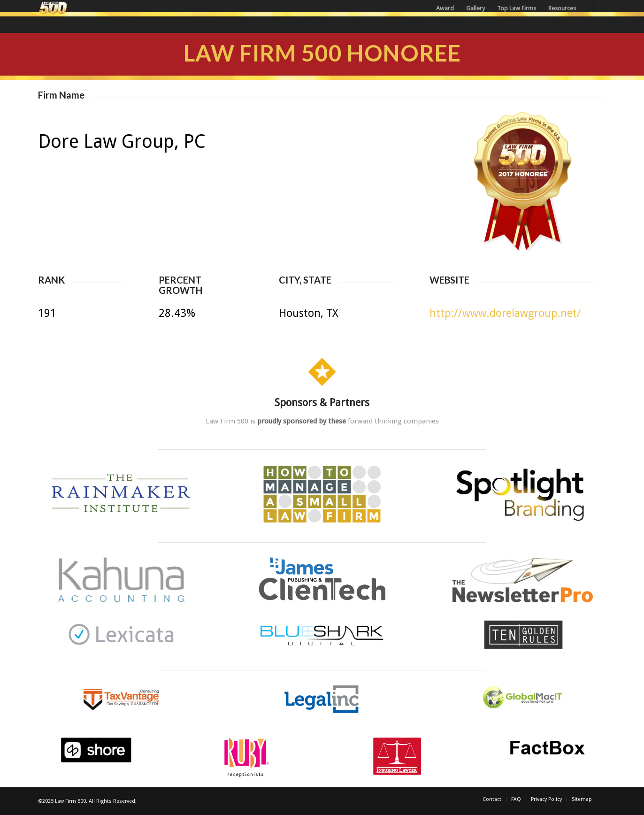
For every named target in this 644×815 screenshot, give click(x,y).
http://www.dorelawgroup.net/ (505, 313)
